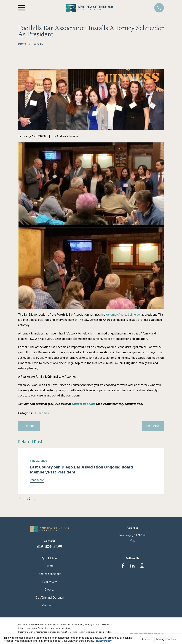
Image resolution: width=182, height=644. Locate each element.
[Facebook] (123, 566)
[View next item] (35, 499)
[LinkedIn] (132, 566)
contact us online (83, 404)
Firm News (42, 413)
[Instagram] (142, 566)
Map (133, 541)
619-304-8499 (50, 547)
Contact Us (49, 606)
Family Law (49, 582)
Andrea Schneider (49, 574)
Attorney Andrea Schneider (123, 315)
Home (50, 566)
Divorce (49, 590)
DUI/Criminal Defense (49, 598)
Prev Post (29, 426)
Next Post (153, 426)
